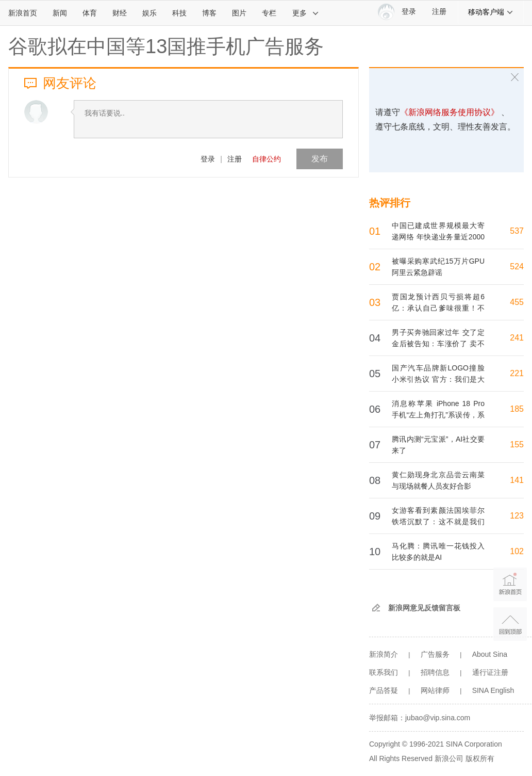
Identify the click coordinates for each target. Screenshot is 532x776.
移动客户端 (491, 12)
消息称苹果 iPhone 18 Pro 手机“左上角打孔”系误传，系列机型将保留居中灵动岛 (438, 415)
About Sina (490, 654)
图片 (239, 13)
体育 (90, 13)
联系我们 (384, 672)
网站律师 (435, 690)
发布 (320, 159)
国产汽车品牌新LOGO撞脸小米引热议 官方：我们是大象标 (438, 379)
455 (517, 302)
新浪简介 (384, 654)
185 (517, 409)
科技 (179, 13)
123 (517, 516)
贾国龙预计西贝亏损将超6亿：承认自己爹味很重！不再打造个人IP (438, 308)
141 (517, 480)
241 (517, 338)
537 (517, 231)
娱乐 (149, 13)
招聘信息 (435, 672)
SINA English (493, 690)
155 (517, 444)
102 (517, 551)
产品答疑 (384, 690)
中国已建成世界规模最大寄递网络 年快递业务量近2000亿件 (438, 237)
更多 (306, 13)
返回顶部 (510, 624)
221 (517, 373)
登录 (208, 159)
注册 (439, 12)
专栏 (269, 13)
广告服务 (435, 654)
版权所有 (480, 758)
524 (517, 266)
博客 (209, 13)
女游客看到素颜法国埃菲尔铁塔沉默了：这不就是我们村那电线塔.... (438, 522)
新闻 (60, 13)
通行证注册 (490, 672)
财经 (120, 13)
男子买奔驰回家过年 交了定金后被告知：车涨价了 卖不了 (438, 344)
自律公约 (267, 159)
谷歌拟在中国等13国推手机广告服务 (166, 46)
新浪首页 (23, 13)
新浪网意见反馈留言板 (424, 608)
